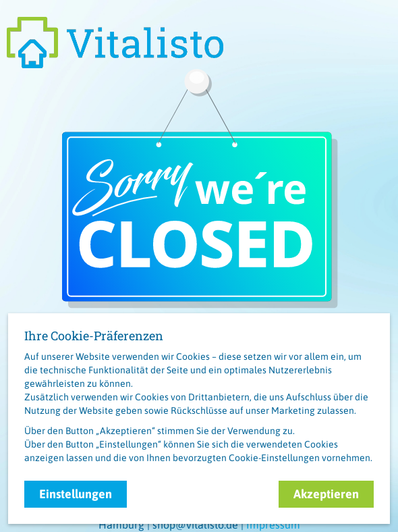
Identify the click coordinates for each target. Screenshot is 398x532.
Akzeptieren (326, 494)
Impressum (273, 525)
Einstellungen (76, 494)
